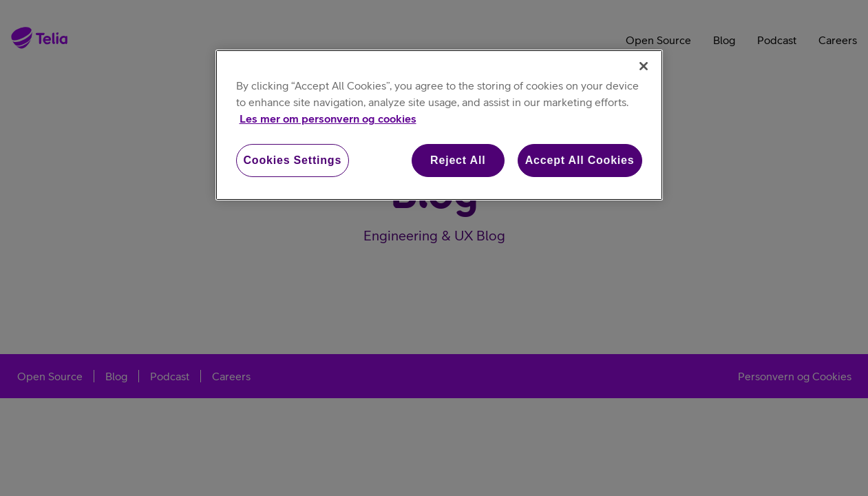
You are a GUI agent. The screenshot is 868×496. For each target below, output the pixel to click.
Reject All (458, 160)
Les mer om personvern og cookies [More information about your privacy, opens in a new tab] (328, 118)
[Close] (644, 66)
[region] (439, 125)
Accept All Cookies (580, 160)
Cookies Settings (293, 160)
